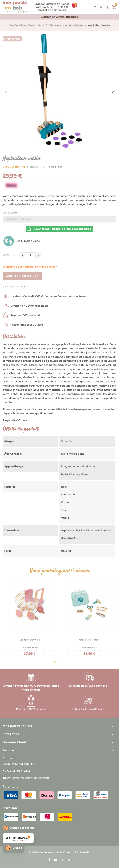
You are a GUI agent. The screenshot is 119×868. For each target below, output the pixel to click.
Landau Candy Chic (30, 640)
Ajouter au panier (22, 276)
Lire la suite (10, 213)
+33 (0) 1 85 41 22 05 (19, 771)
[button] (14, 848)
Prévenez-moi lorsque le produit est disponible (59, 229)
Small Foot (56, 167)
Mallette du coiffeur (89, 640)
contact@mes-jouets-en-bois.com (28, 778)
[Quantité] (30, 255)
